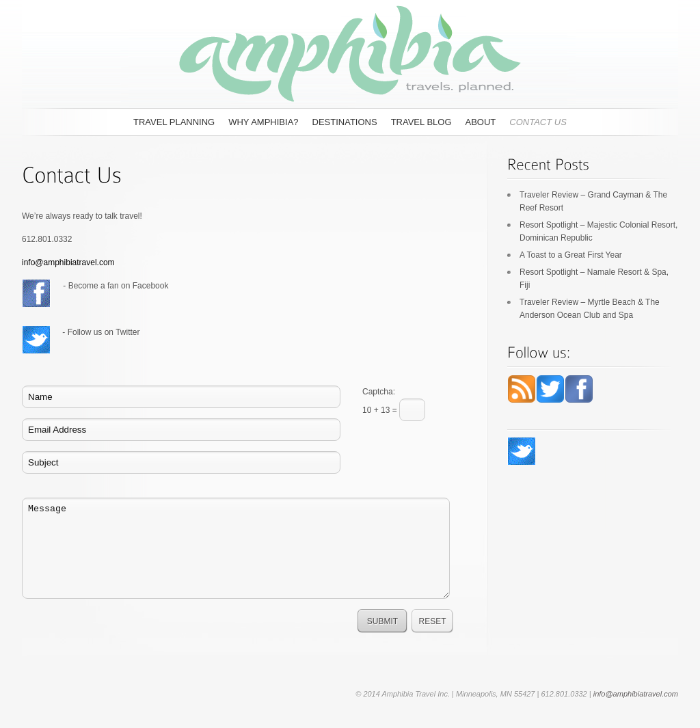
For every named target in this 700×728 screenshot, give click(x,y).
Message (236, 548)
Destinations (345, 122)
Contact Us (538, 122)
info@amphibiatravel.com (68, 262)
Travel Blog (421, 122)
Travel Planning (174, 122)
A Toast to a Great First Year (571, 255)
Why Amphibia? (263, 122)
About (481, 122)
